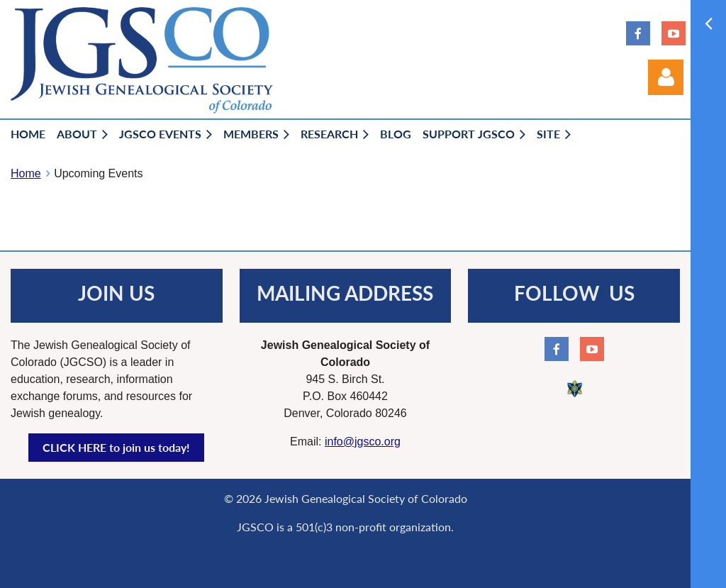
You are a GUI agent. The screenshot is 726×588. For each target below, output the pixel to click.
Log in (666, 77)
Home (26, 173)
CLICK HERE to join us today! (116, 447)
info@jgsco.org (363, 442)
